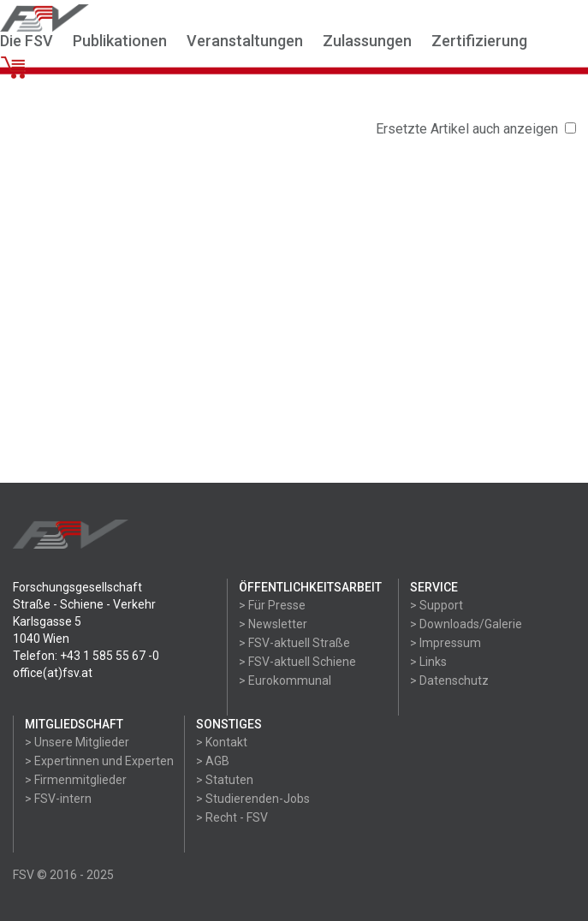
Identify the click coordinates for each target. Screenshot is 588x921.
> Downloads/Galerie (466, 624)
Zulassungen (367, 41)
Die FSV (27, 41)
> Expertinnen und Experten (99, 761)
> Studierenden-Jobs (253, 799)
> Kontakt (222, 742)
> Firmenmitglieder (76, 780)
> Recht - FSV (232, 817)
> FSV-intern (58, 799)
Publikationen (120, 41)
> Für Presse (272, 605)
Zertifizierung (479, 41)
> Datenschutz (449, 680)
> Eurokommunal (285, 680)
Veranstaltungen (245, 41)
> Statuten (225, 780)
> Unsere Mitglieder (77, 742)
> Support (437, 605)
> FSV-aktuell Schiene (297, 662)
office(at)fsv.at (53, 673)
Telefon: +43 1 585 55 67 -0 (86, 656)
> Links (428, 662)
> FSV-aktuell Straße (294, 643)
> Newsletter (273, 624)
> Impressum (445, 643)
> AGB (213, 761)
